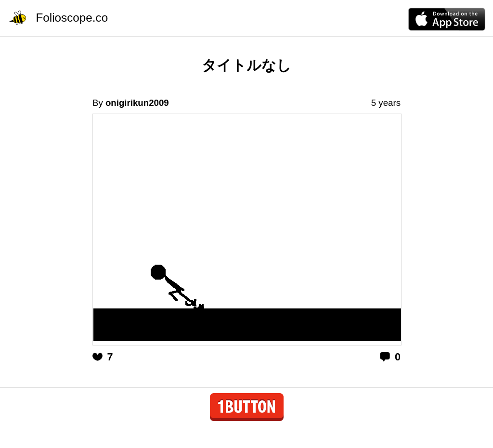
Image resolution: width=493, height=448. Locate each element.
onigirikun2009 (137, 103)
